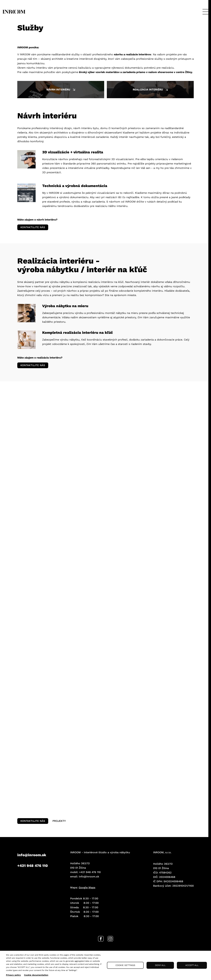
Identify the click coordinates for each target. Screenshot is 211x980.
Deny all (160, 965)
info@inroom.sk (32, 861)
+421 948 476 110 (33, 872)
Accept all (192, 965)
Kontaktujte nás (34, 228)
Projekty (62, 826)
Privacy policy (13, 975)
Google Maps (87, 894)
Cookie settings (125, 965)
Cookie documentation (36, 975)
